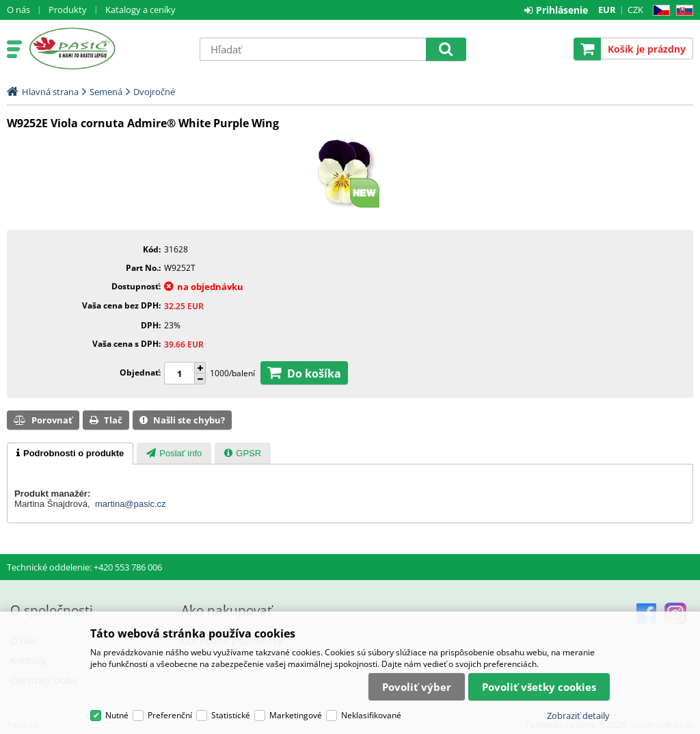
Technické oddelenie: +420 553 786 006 (84, 567)
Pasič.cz (107, 49)
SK (682, 11)
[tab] (70, 454)
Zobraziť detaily (578, 716)
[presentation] (70, 454)
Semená (106, 92)
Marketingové (296, 715)
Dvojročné (154, 92)
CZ (659, 11)
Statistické (231, 715)
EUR (607, 10)
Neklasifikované (371, 715)
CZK (635, 10)
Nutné (117, 715)
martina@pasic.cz (131, 504)
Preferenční (170, 715)
